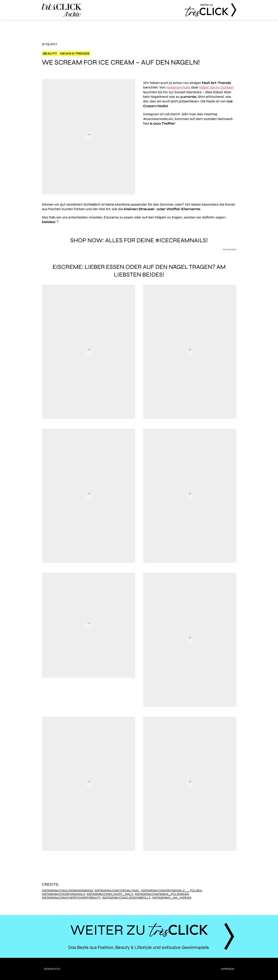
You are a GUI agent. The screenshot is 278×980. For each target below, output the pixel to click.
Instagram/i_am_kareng (172, 898)
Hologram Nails (178, 87)
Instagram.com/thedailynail (117, 891)
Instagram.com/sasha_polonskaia (162, 894)
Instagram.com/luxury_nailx (110, 894)
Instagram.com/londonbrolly (126, 898)
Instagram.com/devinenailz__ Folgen (171, 891)
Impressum (228, 969)
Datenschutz (52, 969)
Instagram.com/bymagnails (63, 894)
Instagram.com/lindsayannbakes (67, 891)
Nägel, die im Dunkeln (216, 87)
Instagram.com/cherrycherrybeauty (71, 898)
